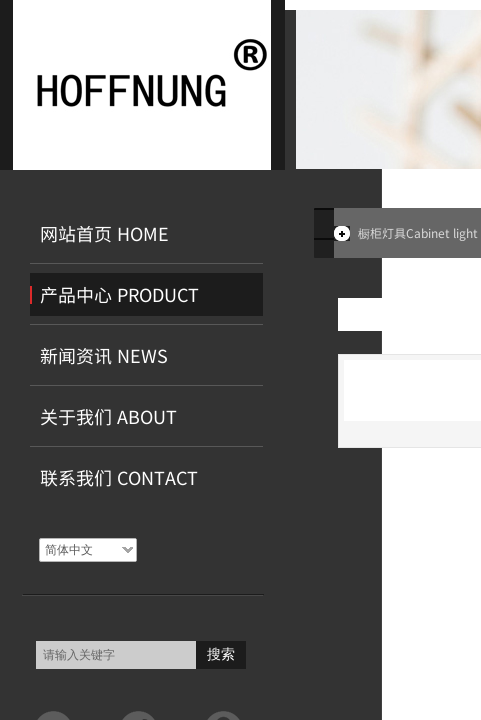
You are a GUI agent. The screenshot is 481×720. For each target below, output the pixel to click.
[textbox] (116, 655)
